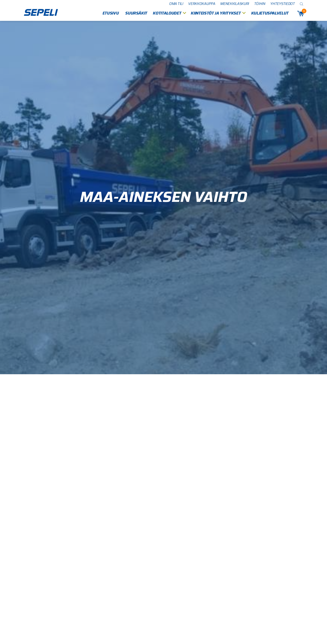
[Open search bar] (302, 4)
